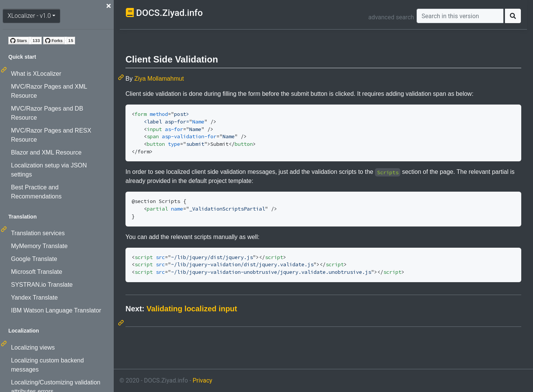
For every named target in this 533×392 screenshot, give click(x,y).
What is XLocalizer (36, 74)
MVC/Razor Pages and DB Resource (47, 113)
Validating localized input (192, 309)
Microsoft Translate (37, 272)
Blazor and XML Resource (46, 152)
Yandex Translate (34, 298)
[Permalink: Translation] (5, 229)
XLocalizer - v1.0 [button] (29, 16)
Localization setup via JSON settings (49, 170)
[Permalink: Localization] (5, 344)
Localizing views (33, 347)
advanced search (391, 17)
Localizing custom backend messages (47, 365)
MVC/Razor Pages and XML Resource (49, 91)
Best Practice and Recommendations (36, 192)
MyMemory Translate (39, 246)
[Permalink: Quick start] (5, 70)
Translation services (38, 233)
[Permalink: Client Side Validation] (122, 77)
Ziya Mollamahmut (159, 79)
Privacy (202, 380)
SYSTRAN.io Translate (42, 285)
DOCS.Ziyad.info (169, 13)
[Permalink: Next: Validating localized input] (122, 323)
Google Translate (34, 259)
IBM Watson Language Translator (56, 310)
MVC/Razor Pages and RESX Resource (51, 135)
